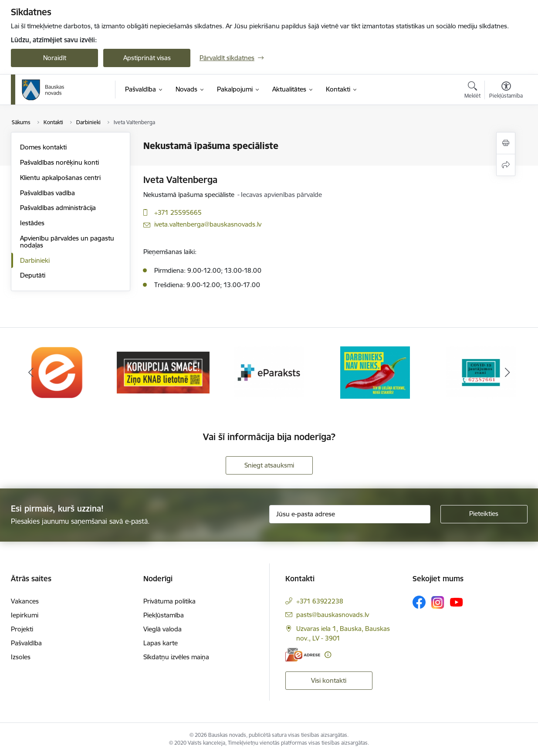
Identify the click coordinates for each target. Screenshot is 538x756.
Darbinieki (35, 260)
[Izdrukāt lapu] (506, 143)
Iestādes (32, 223)
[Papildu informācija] (328, 655)
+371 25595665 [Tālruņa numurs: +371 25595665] (178, 212)
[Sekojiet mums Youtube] (457, 602)
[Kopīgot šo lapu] (506, 165)
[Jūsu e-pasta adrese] (350, 514)
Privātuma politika (169, 601)
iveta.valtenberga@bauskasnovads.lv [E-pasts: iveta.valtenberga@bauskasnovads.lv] (208, 224)
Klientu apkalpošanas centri (60, 178)
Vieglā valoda (162, 629)
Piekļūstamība (164, 615)
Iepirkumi (25, 615)
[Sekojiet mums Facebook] (419, 602)
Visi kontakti (329, 680)
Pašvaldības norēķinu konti (59, 162)
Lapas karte (161, 643)
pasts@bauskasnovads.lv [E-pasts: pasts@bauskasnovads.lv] (333, 615)
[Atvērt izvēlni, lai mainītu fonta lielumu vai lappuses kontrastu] (506, 91)
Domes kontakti (43, 147)
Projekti (22, 629)
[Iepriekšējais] (31, 373)
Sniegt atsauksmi (269, 465)
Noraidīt (55, 58)
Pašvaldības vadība (47, 193)
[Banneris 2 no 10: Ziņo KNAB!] (163, 372)
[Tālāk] (508, 373)
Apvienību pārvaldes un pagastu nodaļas (67, 242)
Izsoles (21, 657)
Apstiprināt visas (147, 58)
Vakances (25, 601)
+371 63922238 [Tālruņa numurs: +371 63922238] (320, 601)
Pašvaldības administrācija (58, 208)
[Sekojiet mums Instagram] (438, 602)
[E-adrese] (303, 655)
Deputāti (33, 275)
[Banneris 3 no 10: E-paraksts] (269, 372)
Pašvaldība (26, 643)
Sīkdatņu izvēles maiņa (176, 657)
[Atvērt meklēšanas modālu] (472, 91)
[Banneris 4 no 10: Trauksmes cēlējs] (375, 372)
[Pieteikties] (484, 514)
